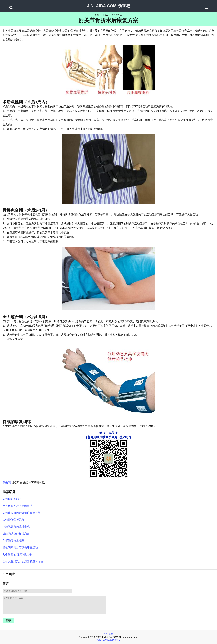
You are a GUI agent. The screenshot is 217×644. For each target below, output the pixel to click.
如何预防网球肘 (12, 499)
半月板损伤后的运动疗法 (17, 506)
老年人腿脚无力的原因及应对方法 (23, 561)
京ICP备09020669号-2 (108, 640)
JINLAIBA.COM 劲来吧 (108, 6)
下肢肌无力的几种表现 (16, 527)
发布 (8, 620)
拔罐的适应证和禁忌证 (16, 534)
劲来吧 (7, 483)
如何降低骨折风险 (13, 520)
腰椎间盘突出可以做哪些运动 (20, 548)
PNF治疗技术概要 (13, 541)
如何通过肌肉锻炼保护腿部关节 (22, 513)
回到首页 (108, 634)
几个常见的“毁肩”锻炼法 (17, 555)
